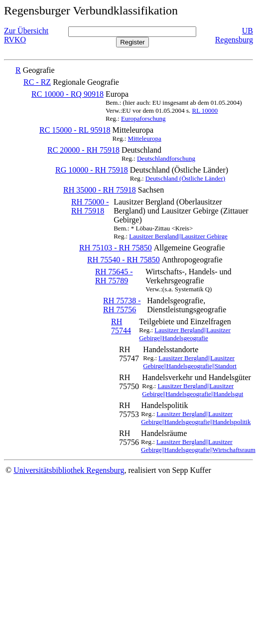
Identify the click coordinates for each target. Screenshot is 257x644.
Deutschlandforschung (166, 158)
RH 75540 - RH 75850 (124, 260)
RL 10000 (205, 110)
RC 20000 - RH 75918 (83, 150)
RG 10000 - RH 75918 (92, 170)
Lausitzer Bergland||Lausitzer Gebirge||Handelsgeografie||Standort (190, 362)
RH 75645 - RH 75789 (114, 276)
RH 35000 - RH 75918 (100, 190)
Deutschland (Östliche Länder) (185, 178)
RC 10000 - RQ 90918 (67, 94)
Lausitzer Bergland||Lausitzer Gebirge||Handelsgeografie (185, 334)
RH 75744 (121, 326)
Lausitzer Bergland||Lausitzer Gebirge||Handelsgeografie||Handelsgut (193, 390)
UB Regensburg (234, 35)
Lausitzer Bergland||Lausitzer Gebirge (178, 236)
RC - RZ (37, 82)
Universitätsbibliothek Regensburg (69, 470)
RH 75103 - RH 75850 (116, 248)
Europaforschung (143, 118)
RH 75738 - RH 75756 (122, 305)
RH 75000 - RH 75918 (90, 206)
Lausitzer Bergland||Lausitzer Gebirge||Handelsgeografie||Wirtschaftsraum (198, 446)
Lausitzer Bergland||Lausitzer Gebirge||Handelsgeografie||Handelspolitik (196, 418)
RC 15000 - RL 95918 (75, 130)
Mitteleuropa (145, 138)
